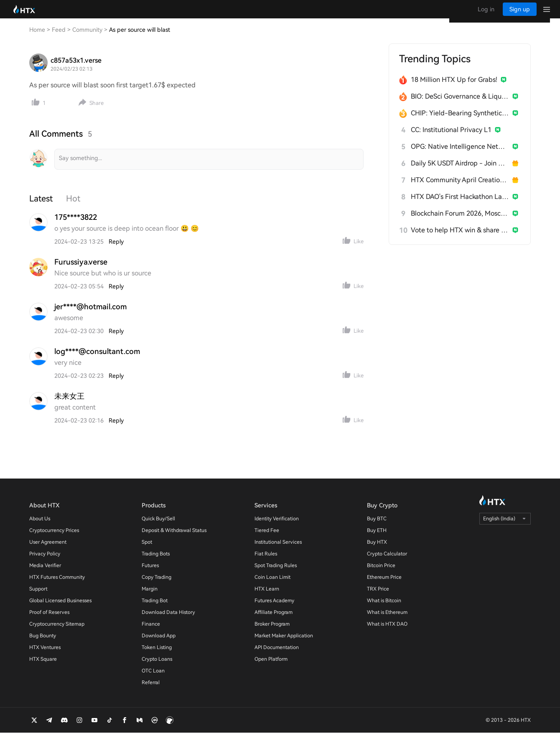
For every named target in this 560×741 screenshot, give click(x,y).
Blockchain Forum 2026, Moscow (460, 222)
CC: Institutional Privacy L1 (451, 138)
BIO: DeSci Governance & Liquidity (460, 105)
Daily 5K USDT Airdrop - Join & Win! (460, 172)
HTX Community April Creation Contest (460, 188)
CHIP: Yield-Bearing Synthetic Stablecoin (460, 121)
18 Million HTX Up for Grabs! (454, 88)
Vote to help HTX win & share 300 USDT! (460, 238)
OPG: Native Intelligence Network (460, 155)
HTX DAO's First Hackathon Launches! (460, 205)
